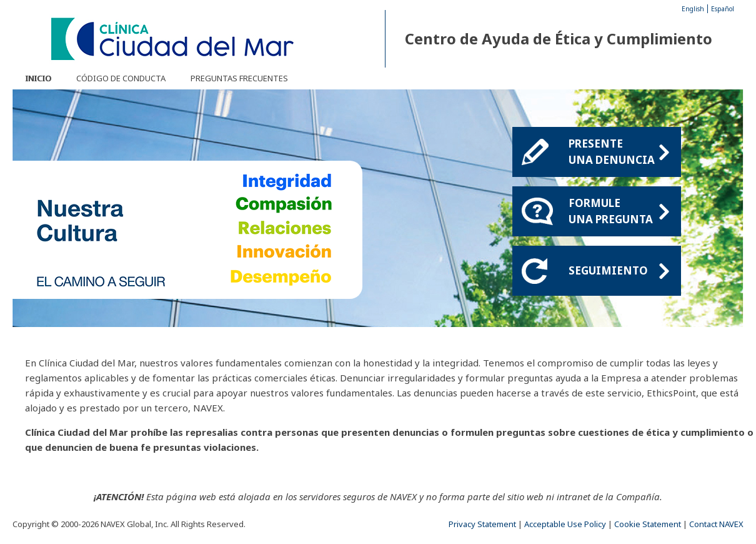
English (693, 9)
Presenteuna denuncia (619, 152)
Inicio (38, 78)
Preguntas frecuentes (239, 78)
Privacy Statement (482, 524)
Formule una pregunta (619, 211)
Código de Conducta (121, 78)
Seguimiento (619, 271)
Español (723, 9)
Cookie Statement (648, 524)
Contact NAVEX (716, 524)
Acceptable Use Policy (565, 524)
